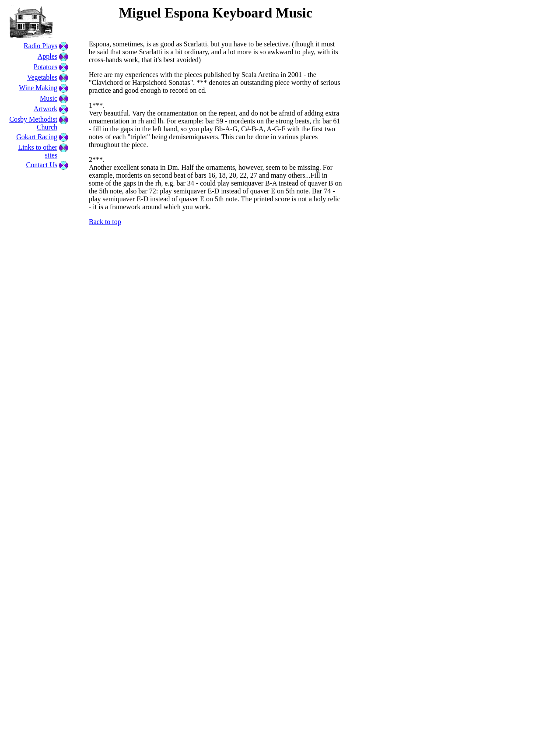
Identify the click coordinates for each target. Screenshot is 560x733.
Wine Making (38, 88)
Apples (47, 56)
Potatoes (45, 67)
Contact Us (42, 165)
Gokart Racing (37, 137)
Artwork (45, 109)
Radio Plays (40, 46)
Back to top (105, 222)
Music (49, 98)
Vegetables (42, 77)
